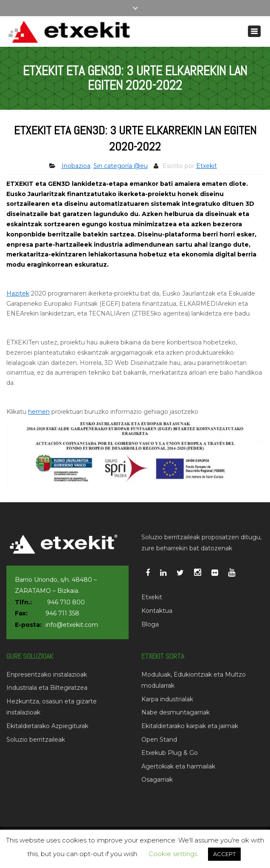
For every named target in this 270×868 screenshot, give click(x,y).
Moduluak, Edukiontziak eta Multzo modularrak (194, 680)
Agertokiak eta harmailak (178, 766)
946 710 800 (66, 602)
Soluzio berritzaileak (36, 740)
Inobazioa (76, 166)
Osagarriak (157, 780)
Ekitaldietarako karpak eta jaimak (190, 726)
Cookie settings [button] (173, 854)
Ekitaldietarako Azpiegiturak (47, 726)
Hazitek (18, 293)
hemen (39, 412)
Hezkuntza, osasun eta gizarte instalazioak (52, 707)
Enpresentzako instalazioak (47, 674)
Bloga (150, 624)
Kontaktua (157, 611)
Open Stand (159, 740)
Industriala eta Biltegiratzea (47, 688)
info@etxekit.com (72, 625)
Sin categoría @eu (121, 166)
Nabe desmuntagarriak (176, 712)
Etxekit (207, 166)
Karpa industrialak (167, 699)
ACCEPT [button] (224, 854)
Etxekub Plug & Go (170, 753)
